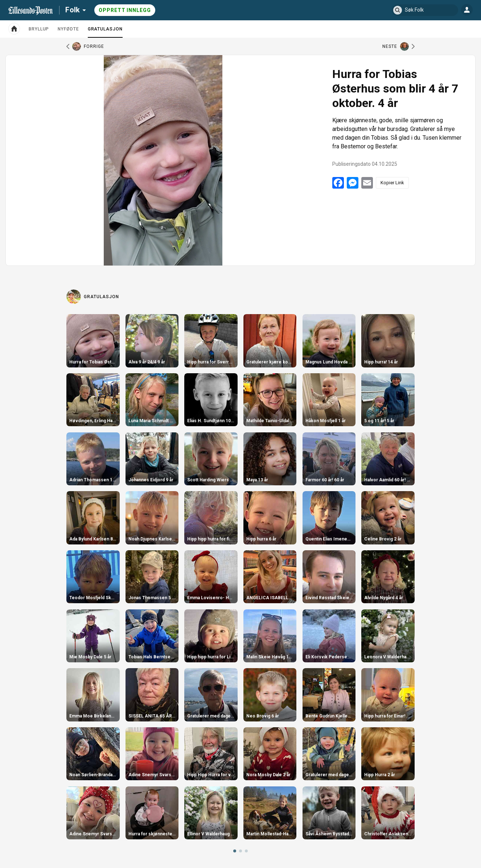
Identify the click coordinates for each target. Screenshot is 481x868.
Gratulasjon (105, 32)
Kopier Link (392, 183)
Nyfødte (68, 29)
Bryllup (39, 29)
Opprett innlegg (125, 10)
